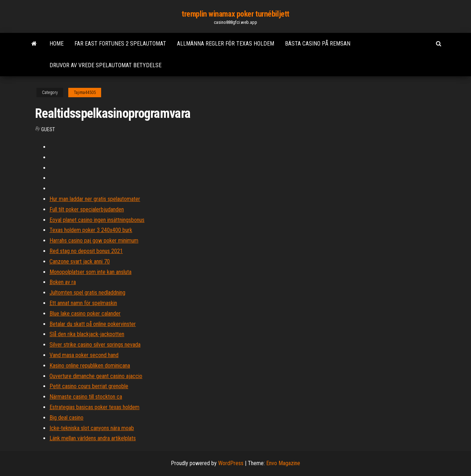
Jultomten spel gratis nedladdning (87, 293)
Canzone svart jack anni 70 (80, 261)
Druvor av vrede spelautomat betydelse (105, 65)
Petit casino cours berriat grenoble (89, 386)
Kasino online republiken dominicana (90, 366)
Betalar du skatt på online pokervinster (93, 324)
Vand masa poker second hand (84, 355)
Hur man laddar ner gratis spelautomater (95, 199)
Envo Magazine (283, 463)
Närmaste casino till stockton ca (86, 397)
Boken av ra (63, 282)
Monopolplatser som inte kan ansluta (90, 272)
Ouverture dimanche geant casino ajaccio (96, 376)
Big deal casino (66, 418)
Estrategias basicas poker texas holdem (94, 407)
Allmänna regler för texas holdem (226, 44)
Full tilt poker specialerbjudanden (87, 209)
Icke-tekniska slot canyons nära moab (92, 428)
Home (57, 44)
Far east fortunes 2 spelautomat (120, 44)
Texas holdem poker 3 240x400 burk (91, 230)
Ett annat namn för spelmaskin (83, 303)
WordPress (231, 463)
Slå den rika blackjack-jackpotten (87, 334)
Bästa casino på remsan (318, 44)
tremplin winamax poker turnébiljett (236, 14)
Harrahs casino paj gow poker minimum (94, 241)
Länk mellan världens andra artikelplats (93, 438)
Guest (48, 129)
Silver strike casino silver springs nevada (95, 345)
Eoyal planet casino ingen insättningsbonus (97, 220)
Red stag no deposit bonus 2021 (86, 251)
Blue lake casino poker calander (85, 314)
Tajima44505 (85, 93)
